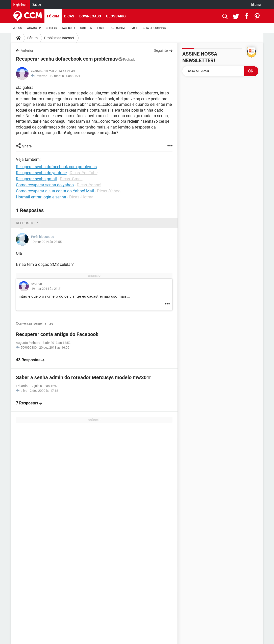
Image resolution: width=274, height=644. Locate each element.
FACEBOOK (69, 28)
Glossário (116, 16)
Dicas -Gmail (71, 179)
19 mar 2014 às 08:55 (46, 242)
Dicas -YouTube (84, 173)
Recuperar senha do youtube (41, 173)
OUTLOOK (86, 28)
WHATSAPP (34, 28)
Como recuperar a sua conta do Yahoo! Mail (55, 191)
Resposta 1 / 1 (28, 223)
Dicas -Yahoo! (89, 185)
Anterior (27, 50)
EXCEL (101, 28)
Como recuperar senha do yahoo (45, 185)
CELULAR (52, 28)
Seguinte (161, 50)
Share (27, 146)
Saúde (37, 5)
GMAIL (134, 28)
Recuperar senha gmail (36, 179)
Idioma (256, 5)
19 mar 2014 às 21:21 (65, 76)
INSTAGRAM (117, 28)
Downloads (90, 16)
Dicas (69, 16)
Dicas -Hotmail (82, 197)
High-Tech (20, 5)
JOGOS (18, 28)
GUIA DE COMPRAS (154, 28)
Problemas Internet (59, 38)
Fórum (53, 16)
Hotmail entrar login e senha (41, 197)
